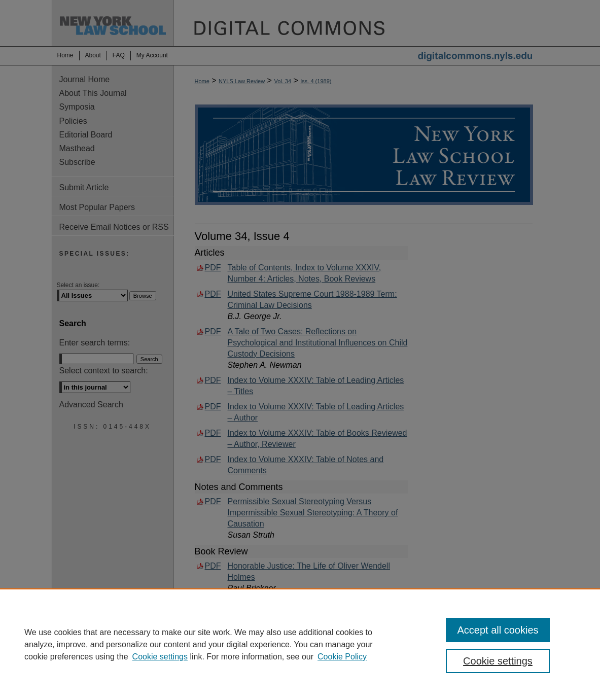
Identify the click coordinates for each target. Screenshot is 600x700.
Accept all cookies (498, 630)
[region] (300, 644)
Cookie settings (160, 657)
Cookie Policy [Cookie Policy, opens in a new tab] (342, 657)
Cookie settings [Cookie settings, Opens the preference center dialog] (498, 661)
